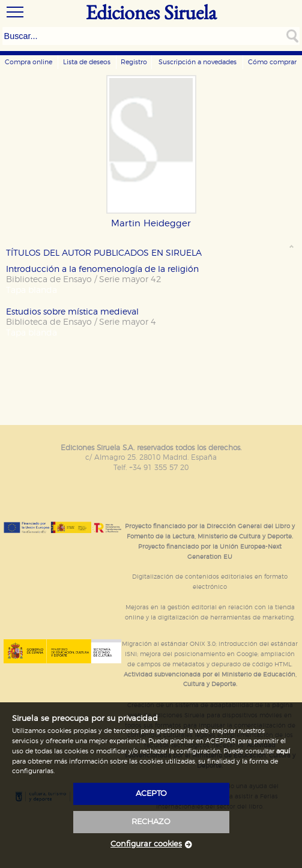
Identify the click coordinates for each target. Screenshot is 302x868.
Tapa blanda (32, 290)
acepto (151, 794)
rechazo (151, 822)
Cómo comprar (272, 62)
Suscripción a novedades (198, 62)
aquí (283, 751)
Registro (134, 62)
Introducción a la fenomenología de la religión (102, 269)
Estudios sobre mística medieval (72, 312)
